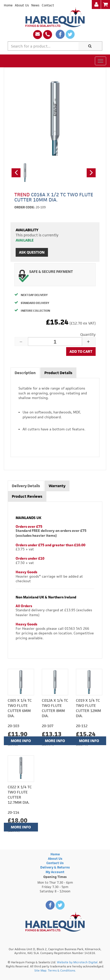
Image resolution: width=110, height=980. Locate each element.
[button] (16, 173)
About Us (22, 5)
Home (8, 5)
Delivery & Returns (55, 867)
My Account (55, 872)
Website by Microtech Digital (77, 962)
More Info (21, 741)
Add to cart (81, 351)
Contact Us (55, 863)
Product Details (58, 373)
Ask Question (32, 252)
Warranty (57, 486)
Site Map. (41, 970)
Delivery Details (26, 486)
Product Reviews (27, 496)
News (35, 5)
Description (25, 373)
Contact (48, 5)
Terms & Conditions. (62, 970)
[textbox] (43, 46)
